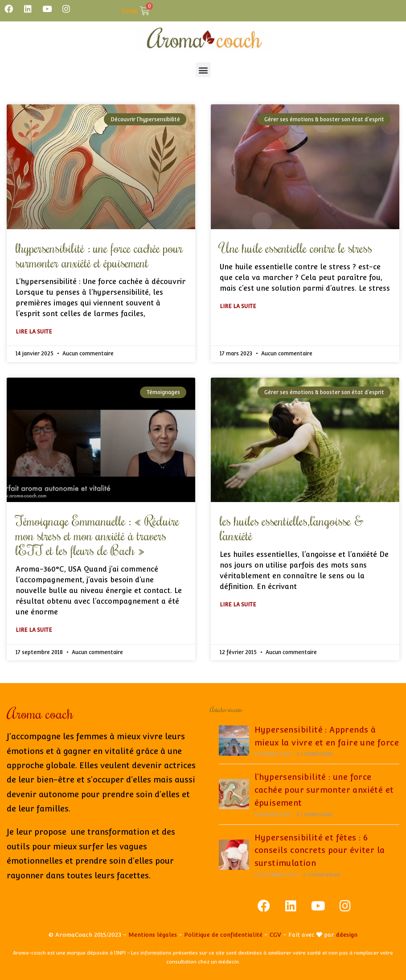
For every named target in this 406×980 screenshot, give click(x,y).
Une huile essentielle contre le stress (296, 248)
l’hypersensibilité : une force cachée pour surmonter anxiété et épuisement (99, 255)
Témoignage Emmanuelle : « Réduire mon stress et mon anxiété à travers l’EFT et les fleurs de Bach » (97, 535)
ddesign (347, 935)
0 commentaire (315, 754)
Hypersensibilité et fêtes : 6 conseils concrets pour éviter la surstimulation (320, 850)
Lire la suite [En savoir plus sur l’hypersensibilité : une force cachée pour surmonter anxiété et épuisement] (34, 332)
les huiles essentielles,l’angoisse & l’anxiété (292, 528)
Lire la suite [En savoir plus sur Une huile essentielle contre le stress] (238, 306)
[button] (203, 70)
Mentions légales (153, 935)
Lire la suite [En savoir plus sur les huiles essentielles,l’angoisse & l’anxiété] (238, 605)
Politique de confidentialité (223, 935)
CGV (275, 935)
